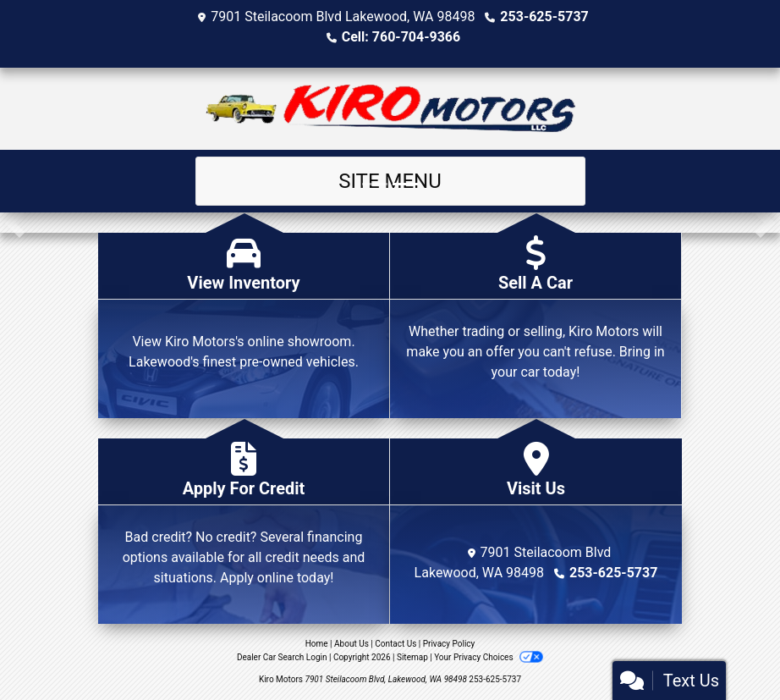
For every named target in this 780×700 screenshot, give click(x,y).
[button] (15, 223)
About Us (352, 644)
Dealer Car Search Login (282, 657)
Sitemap (412, 657)
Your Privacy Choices (489, 657)
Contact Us (395, 644)
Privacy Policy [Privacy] (449, 644)
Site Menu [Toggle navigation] (390, 181)
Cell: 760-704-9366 (401, 37)
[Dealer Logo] (390, 109)
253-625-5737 (544, 17)
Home (317, 644)
